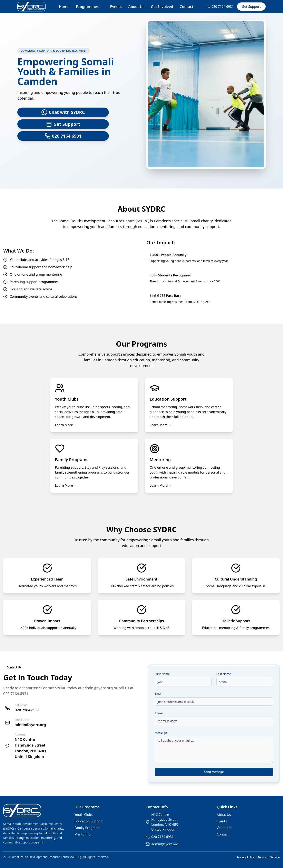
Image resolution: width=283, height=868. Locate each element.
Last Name (224, 674)
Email (159, 693)
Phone (159, 713)
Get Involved (162, 7)
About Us (136, 7)
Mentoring (83, 834)
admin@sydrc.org (98, 688)
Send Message (214, 772)
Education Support (89, 821)
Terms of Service (269, 857)
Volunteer (224, 828)
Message (161, 733)
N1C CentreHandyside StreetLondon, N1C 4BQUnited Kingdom (165, 822)
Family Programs (87, 828)
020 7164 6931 (16, 694)
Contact (187, 7)
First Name (162, 674)
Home (64, 7)
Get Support (251, 7)
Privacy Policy (245, 857)
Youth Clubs (84, 815)
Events (116, 7)
